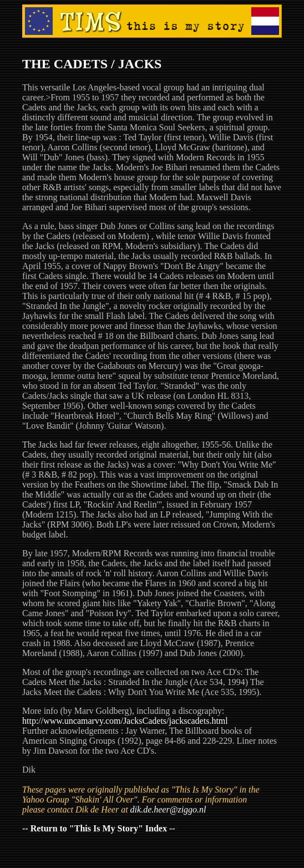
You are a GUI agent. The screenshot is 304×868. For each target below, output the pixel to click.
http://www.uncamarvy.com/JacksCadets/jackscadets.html (125, 721)
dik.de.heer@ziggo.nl (168, 809)
